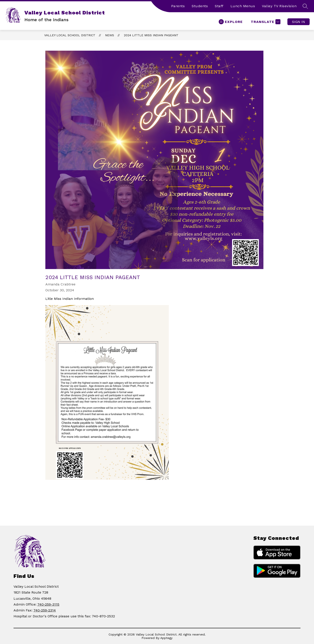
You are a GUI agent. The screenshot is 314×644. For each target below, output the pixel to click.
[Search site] (305, 6)
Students (200, 6)
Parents (178, 6)
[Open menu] (231, 22)
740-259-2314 (45, 610)
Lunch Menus (243, 6)
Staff (219, 6)
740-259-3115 (48, 604)
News (110, 35)
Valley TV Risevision (279, 6)
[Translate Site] (265, 22)
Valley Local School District (70, 35)
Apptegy (166, 638)
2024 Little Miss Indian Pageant (151, 35)
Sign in (299, 22)
